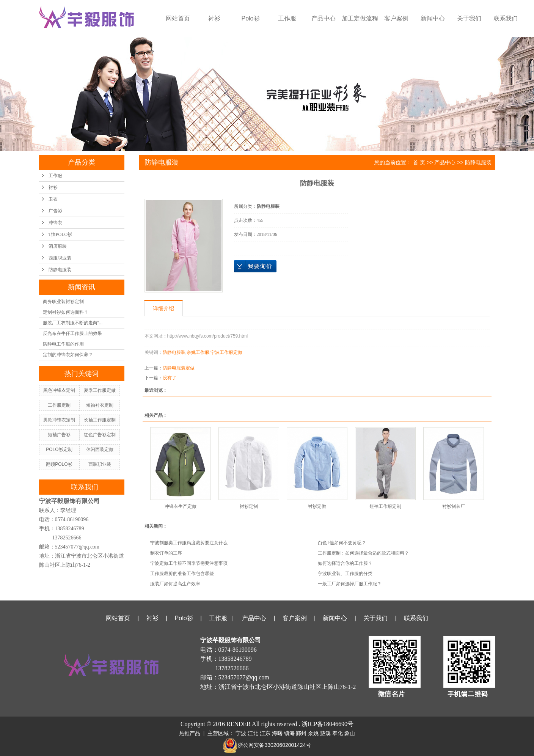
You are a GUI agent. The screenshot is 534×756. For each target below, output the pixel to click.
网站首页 (178, 18)
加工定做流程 (360, 18)
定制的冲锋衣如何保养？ (68, 355)
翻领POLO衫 (59, 464)
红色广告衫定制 (100, 435)
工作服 (287, 18)
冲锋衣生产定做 (181, 506)
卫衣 (53, 199)
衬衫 (214, 18)
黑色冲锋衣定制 (59, 390)
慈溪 (325, 733)
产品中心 (324, 18)
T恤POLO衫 (60, 234)
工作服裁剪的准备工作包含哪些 (182, 574)
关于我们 (469, 18)
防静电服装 (60, 270)
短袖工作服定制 (385, 506)
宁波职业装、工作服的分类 (345, 574)
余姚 (313, 733)
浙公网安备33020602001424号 (267, 745)
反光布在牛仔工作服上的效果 (72, 333)
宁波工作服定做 (226, 352)
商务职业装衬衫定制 (63, 302)
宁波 (241, 733)
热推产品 (190, 733)
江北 (253, 733)
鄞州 (301, 733)
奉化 (338, 733)
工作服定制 (59, 405)
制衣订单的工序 (166, 553)
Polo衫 (250, 18)
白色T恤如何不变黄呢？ (342, 543)
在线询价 (255, 266)
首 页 (419, 162)
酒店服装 (58, 246)
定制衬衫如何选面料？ (66, 312)
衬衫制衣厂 (454, 506)
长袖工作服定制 (100, 420)
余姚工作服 (198, 352)
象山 (350, 733)
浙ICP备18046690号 (327, 724)
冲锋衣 (55, 223)
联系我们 (506, 18)
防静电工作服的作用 (63, 344)
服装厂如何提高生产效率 (175, 584)
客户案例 (396, 18)
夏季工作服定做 (100, 390)
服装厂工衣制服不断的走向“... (73, 323)
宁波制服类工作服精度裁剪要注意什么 (189, 543)
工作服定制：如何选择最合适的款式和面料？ (363, 553)
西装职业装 (100, 464)
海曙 (277, 733)
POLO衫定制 (59, 450)
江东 (265, 733)
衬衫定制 (249, 506)
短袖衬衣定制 (100, 405)
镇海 (289, 733)
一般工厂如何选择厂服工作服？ (350, 584)
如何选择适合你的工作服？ (345, 563)
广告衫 (55, 211)
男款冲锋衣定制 (59, 420)
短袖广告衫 (59, 435)
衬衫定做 (317, 506)
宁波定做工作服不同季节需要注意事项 (189, 563)
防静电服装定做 (179, 368)
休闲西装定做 (100, 450)
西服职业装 (60, 258)
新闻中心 (433, 18)
